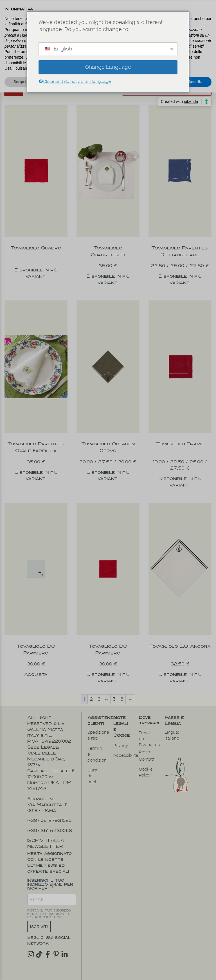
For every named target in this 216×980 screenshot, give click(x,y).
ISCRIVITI (39, 919)
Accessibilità (126, 748)
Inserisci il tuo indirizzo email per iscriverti (50, 876)
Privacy (121, 738)
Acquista (36, 666)
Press (144, 744)
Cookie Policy (146, 764)
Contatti (147, 752)
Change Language (108, 67)
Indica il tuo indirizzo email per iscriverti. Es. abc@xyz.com (49, 906)
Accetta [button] (195, 82)
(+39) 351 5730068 (50, 822)
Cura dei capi (92, 768)
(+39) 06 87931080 (49, 813)
